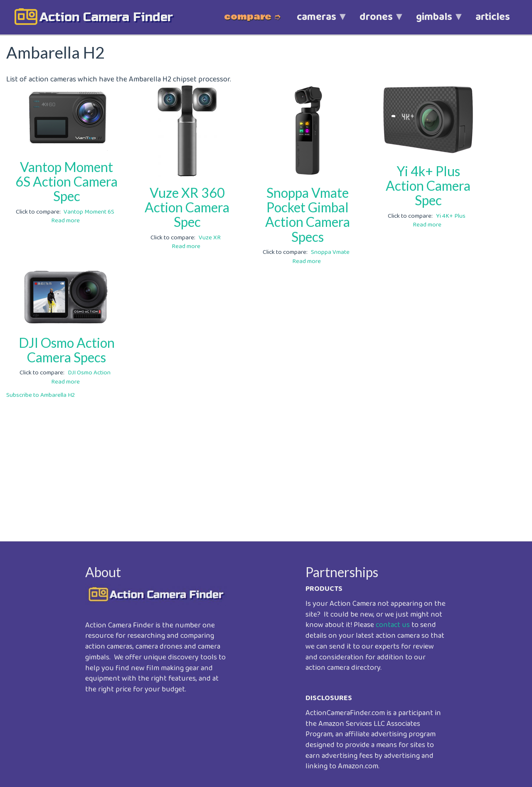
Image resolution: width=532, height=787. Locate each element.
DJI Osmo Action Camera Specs (67, 350)
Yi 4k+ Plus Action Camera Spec (428, 186)
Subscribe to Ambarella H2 (41, 395)
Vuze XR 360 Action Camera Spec (187, 207)
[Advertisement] (256, 464)
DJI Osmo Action (89, 373)
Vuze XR (210, 238)
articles (493, 17)
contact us (393, 625)
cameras (316, 21)
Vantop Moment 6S (89, 212)
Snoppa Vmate (330, 252)
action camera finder (106, 17)
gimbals (434, 21)
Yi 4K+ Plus (451, 216)
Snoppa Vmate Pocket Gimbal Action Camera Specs (308, 215)
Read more (65, 221)
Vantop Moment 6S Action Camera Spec (66, 181)
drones (376, 21)
